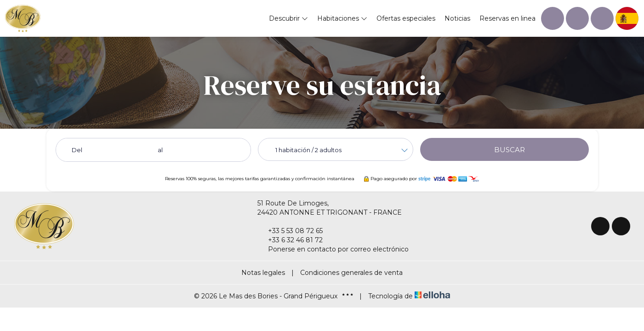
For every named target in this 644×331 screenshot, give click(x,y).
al (160, 150)
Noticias (457, 18)
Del (77, 150)
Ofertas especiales (406, 18)
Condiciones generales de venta (351, 273)
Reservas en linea (507, 18)
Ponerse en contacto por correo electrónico (333, 249)
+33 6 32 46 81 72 (290, 240)
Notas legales (263, 273)
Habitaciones (342, 18)
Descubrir (288, 18)
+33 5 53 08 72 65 (290, 231)
